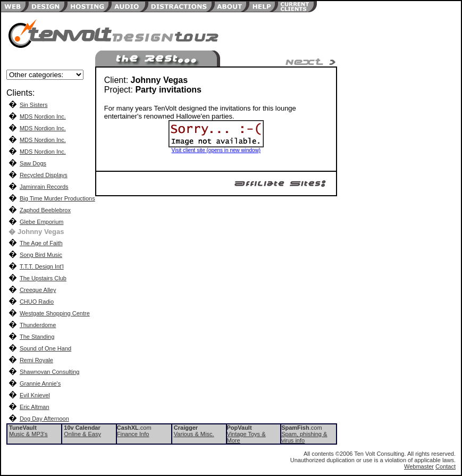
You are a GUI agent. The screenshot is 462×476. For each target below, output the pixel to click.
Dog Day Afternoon (44, 419)
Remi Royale (36, 360)
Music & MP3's (28, 434)
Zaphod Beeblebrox (45, 210)
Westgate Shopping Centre (55, 313)
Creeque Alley (38, 290)
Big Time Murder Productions (57, 198)
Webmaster (419, 466)
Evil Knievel (35, 395)
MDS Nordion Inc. (43, 116)
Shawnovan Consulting (50, 372)
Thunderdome (38, 325)
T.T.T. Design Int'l (42, 266)
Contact (446, 466)
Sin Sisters (34, 105)
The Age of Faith (41, 243)
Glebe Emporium (42, 222)
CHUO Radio (37, 302)
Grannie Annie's (40, 383)
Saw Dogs (33, 163)
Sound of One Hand (45, 348)
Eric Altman (35, 407)
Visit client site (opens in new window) (216, 150)
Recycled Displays (44, 175)
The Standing (37, 337)
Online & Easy (82, 434)
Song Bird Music (41, 255)
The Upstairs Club (43, 278)
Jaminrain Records (44, 187)
